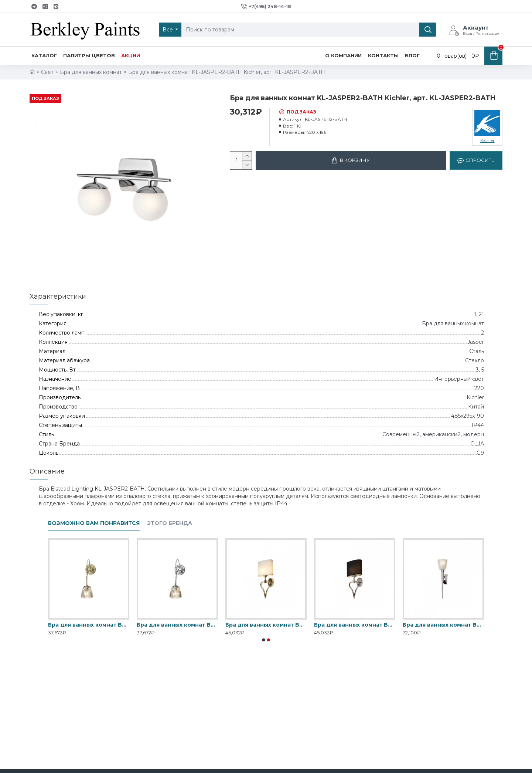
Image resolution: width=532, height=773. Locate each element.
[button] (264, 640)
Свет (47, 72)
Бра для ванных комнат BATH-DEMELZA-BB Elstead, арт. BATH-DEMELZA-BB (89, 625)
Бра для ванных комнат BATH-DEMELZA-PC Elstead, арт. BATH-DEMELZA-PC (177, 625)
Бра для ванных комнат (91, 72)
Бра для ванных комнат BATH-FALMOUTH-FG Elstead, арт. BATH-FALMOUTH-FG (266, 625)
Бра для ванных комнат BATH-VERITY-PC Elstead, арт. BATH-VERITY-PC (443, 625)
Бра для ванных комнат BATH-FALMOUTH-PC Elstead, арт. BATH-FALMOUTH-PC (355, 625)
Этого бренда (170, 523)
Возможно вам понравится (94, 523)
